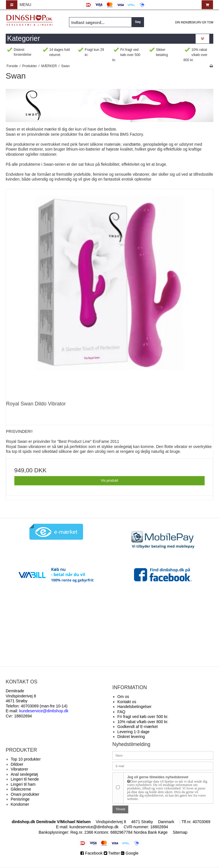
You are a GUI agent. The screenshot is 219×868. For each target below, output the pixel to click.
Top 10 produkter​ (26, 759)
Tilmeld (120, 809)
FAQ (121, 712)
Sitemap (180, 832)
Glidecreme (21, 789)
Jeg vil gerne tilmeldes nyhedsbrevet (168, 788)
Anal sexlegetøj (25, 774)
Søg (138, 22)
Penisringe (20, 799)
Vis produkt (109, 481)
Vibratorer (20, 769)
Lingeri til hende (25, 779)
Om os (123, 697)
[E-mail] (163, 766)
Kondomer (20, 804)
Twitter (112, 853)
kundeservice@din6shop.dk (94, 827)
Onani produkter (25, 794)
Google (130, 853)
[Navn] (163, 755)
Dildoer (17, 764)
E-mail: (37, 711)
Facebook (92, 853)
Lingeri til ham (23, 784)
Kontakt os (127, 702)
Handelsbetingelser (135, 707)
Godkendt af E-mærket (138, 727)
